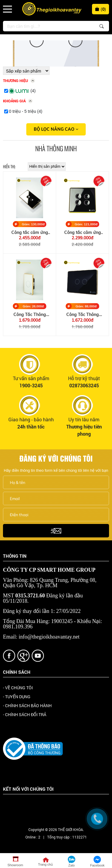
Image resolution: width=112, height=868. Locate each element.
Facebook (20, 805)
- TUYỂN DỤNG (17, 697)
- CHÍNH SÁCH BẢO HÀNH (27, 706)
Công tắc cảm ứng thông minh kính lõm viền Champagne (30, 233)
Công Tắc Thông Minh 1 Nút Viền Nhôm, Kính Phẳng (30, 315)
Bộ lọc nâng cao (56, 129)
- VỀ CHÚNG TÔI (18, 688)
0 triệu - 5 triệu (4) (26, 111)
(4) (22, 91)
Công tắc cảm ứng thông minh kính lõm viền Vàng (82, 233)
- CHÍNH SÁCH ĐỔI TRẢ (25, 714)
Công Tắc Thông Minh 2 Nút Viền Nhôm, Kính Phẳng (82, 315)
